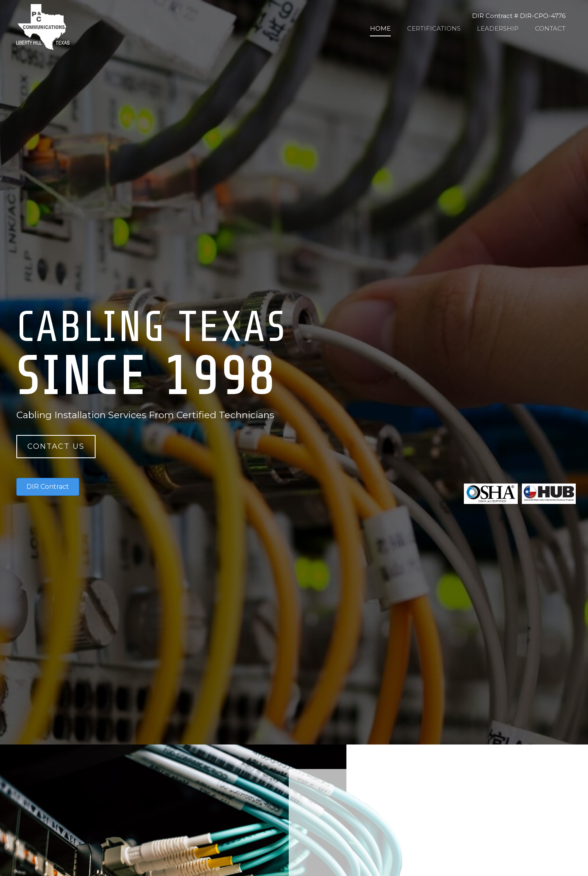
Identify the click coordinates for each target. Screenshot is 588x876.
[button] (56, 447)
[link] (380, 29)
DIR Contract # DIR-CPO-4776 (519, 16)
